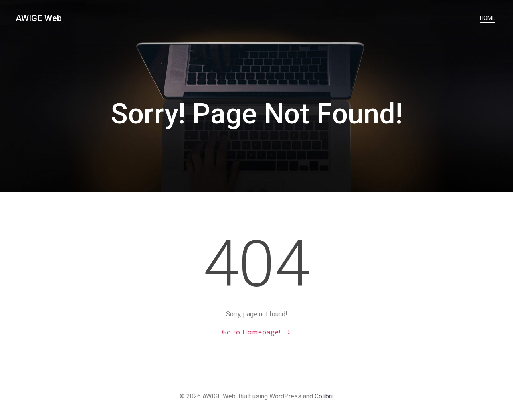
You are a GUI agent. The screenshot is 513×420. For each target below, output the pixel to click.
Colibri (324, 396)
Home (488, 18)
